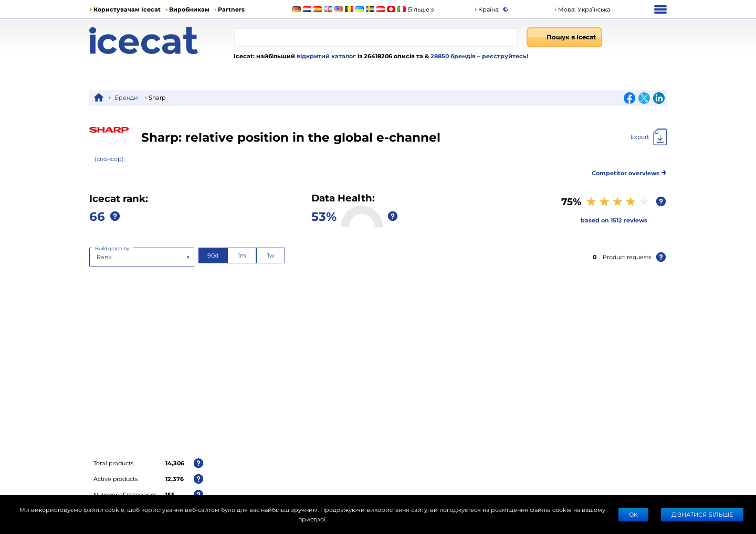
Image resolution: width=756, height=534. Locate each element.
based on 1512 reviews (614, 220)
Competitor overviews (629, 171)
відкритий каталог (325, 56)
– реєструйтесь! (503, 56)
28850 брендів (454, 56)
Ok (633, 514)
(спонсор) (109, 159)
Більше (422, 10)
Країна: (487, 9)
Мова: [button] (565, 9)
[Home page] (161, 41)
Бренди (126, 97)
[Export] (649, 137)
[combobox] (376, 37)
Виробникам (189, 9)
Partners (231, 9)
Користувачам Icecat (127, 9)
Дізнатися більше (702, 514)
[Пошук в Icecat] (564, 37)
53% (324, 216)
